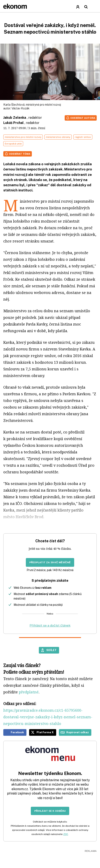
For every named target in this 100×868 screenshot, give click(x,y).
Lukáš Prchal (13, 123)
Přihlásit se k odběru (50, 811)
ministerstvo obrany (58, 137)
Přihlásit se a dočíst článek (50, 625)
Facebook (17, 732)
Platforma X (45, 732)
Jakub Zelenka (15, 118)
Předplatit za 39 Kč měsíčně (50, 562)
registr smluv (83, 137)
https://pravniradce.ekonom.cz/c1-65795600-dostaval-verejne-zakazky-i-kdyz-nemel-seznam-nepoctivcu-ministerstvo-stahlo (48, 717)
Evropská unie (13, 144)
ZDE (66, 834)
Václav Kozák (21, 108)
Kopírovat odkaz (78, 732)
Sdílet (51, 650)
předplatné (29, 692)
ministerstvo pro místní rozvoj (23, 137)
